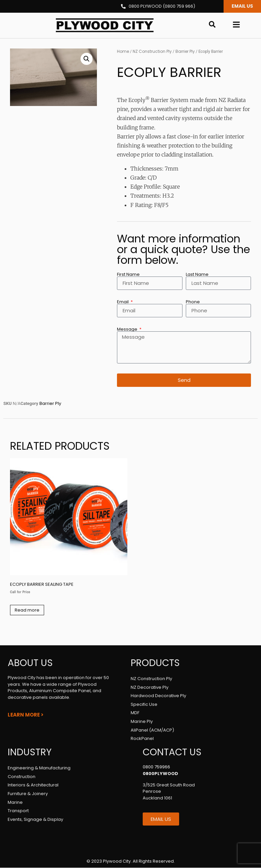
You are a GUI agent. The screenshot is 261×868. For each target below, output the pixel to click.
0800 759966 (156, 767)
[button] (87, 59)
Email (123, 302)
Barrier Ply (185, 52)
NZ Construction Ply (152, 52)
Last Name (197, 275)
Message (128, 330)
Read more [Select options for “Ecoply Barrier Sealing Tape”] (27, 610)
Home (123, 52)
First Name (128, 275)
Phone (193, 302)
